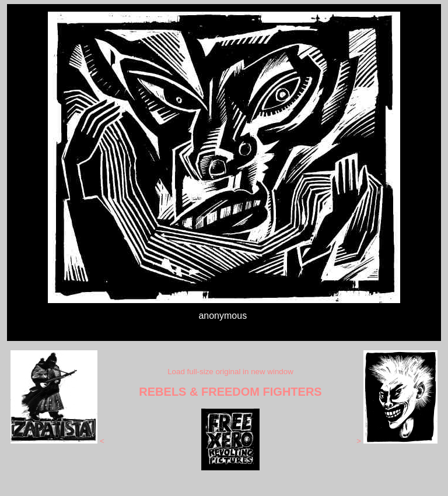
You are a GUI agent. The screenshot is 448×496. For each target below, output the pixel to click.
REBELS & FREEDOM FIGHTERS (230, 392)
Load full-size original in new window (230, 372)
